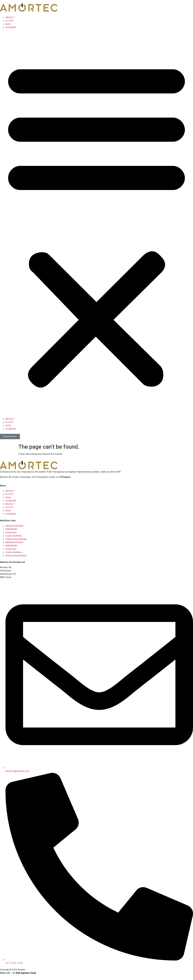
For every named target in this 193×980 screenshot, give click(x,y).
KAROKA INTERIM (14, 526)
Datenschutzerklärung (16, 539)
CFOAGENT (11, 27)
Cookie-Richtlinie (14, 536)
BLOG (8, 24)
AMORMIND (11, 529)
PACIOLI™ (10, 18)
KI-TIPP (9, 21)
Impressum (11, 532)
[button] (96, 223)
